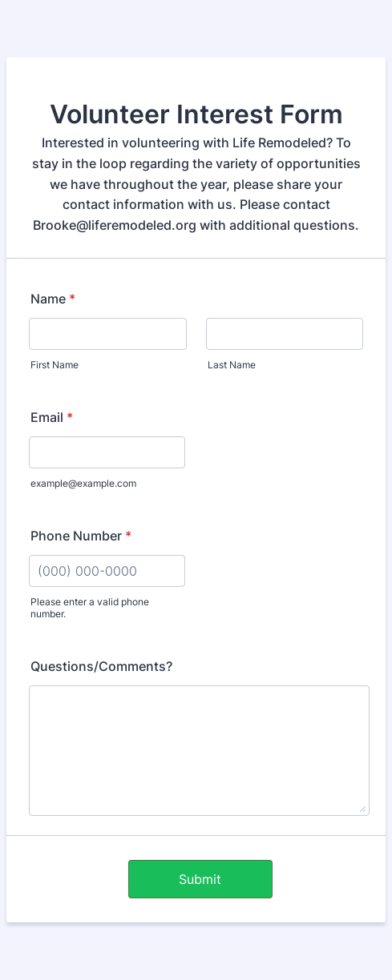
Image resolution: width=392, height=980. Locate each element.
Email (52, 417)
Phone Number (81, 536)
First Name (55, 365)
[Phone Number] (107, 571)
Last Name (232, 365)
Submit (200, 879)
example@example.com (83, 483)
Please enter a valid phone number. (90, 608)
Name (53, 299)
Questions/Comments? (101, 666)
